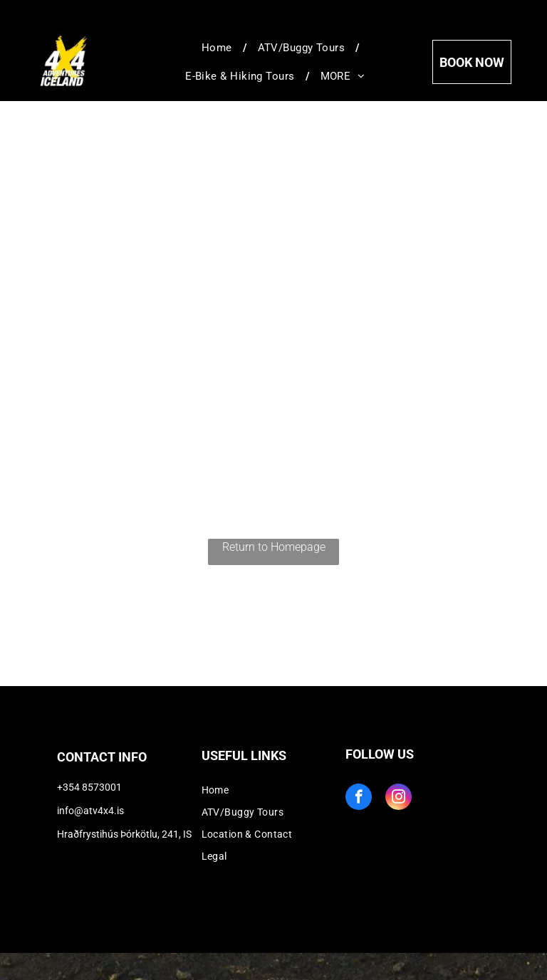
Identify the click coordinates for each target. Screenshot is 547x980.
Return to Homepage (274, 547)
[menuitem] (219, 48)
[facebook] (359, 799)
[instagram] (398, 799)
